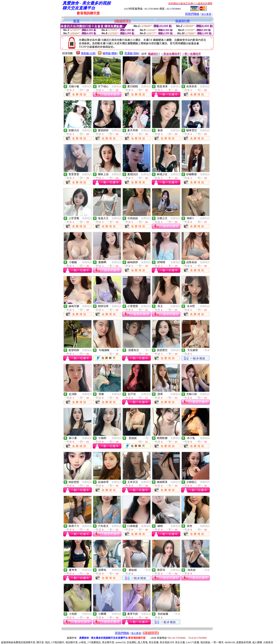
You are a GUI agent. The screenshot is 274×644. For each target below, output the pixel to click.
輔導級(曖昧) (110, 53)
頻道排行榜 (183, 21)
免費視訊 (87, 86)
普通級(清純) (132, 53)
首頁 (76, 21)
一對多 (206, 350)
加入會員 (206, 14)
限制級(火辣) (89, 53)
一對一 (118, 350)
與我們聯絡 (192, 14)
